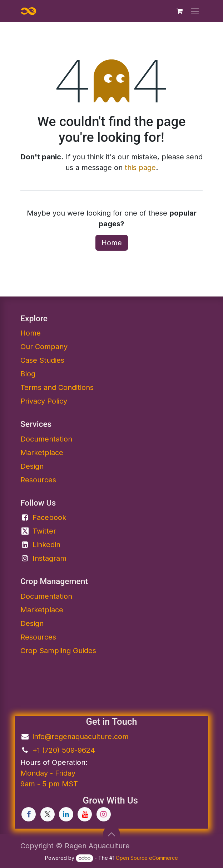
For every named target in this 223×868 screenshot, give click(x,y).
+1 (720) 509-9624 (64, 750)
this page (140, 168)
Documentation (46, 596)
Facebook (49, 517)
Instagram (49, 558)
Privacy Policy (44, 401)
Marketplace (42, 453)
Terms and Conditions (57, 387)
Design (32, 466)
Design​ (32, 623)
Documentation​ (46, 439)
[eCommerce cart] (179, 11)
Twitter (44, 531)
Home (112, 243)
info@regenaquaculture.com (81, 737)
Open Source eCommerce (147, 858)
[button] (111, 834)
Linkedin (46, 545)
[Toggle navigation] (195, 11)
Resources (38, 480)
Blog (28, 374)
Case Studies (42, 360)
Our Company (44, 347)
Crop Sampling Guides (58, 651)
